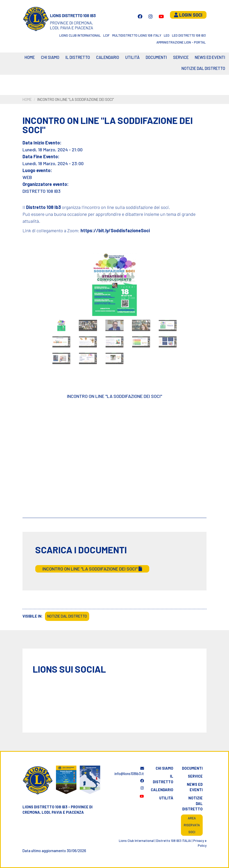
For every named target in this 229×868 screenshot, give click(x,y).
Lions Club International (80, 35)
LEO (167, 35)
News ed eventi (210, 57)
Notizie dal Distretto (203, 68)
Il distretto (78, 57)
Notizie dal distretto (192, 803)
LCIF (106, 35)
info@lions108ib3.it (129, 771)
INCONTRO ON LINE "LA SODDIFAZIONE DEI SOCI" (92, 569)
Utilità (132, 57)
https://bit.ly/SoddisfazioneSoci (115, 230)
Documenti (156, 57)
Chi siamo (50, 57)
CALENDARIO (108, 57)
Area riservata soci (192, 825)
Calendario (162, 790)
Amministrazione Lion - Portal (181, 42)
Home (30, 57)
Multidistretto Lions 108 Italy (137, 35)
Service (181, 57)
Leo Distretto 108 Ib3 (189, 35)
